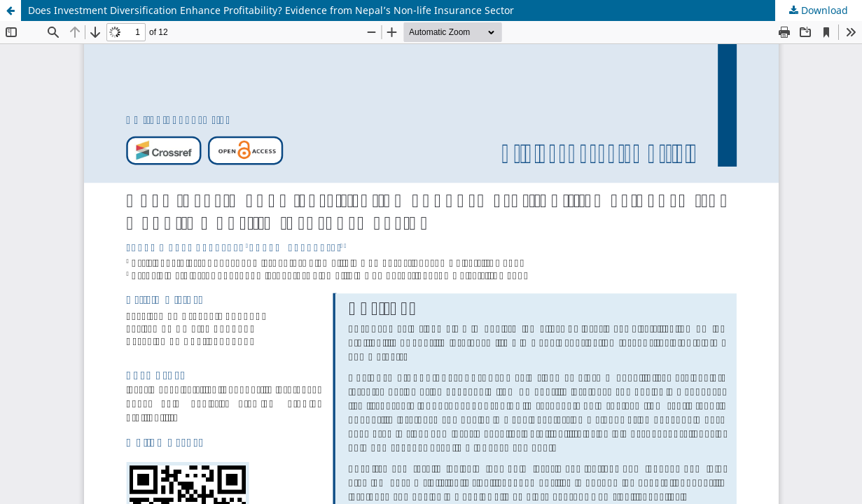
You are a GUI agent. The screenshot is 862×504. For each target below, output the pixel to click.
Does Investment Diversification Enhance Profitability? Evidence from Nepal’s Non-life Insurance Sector (271, 10)
